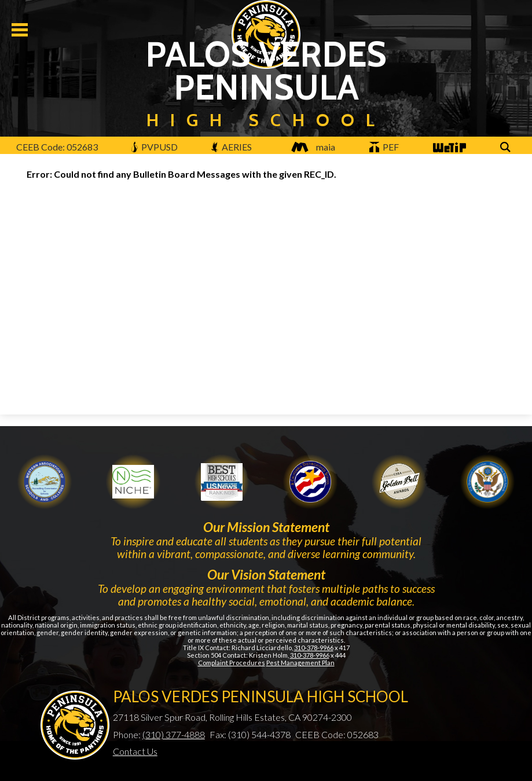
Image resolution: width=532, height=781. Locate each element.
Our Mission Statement (266, 527)
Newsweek (222, 482)
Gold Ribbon (399, 482)
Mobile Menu (20, 30)
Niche (133, 482)
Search (507, 148)
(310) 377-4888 (174, 734)
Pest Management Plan (300, 663)
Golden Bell (310, 482)
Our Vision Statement (266, 574)
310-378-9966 (314, 648)
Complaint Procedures (232, 663)
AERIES (232, 147)
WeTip (449, 148)
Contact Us (135, 751)
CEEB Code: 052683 (57, 147)
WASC (45, 482)
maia (310, 147)
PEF (384, 147)
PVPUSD (154, 147)
